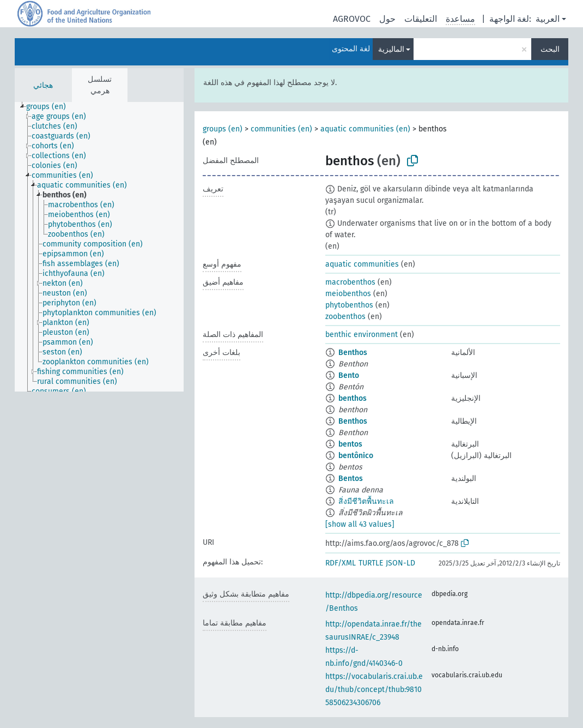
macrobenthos (350, 282)
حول (387, 19)
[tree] (99, 247)
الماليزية (391, 49)
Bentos (351, 479)
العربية (548, 19)
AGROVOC (352, 19)
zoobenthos (345, 317)
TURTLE (371, 563)
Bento (349, 375)
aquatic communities (362, 264)
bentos (350, 444)
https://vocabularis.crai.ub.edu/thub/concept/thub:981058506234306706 (374, 690)
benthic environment (362, 335)
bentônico (356, 456)
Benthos (353, 353)
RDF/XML (341, 563)
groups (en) (223, 129)
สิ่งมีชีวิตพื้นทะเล (366, 501)
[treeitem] (51, 107)
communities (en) (281, 129)
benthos (353, 398)
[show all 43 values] (360, 524)
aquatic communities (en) (365, 129)
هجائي (43, 85)
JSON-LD (400, 563)
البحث (550, 49)
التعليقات (421, 19)
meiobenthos (348, 294)
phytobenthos (349, 305)
